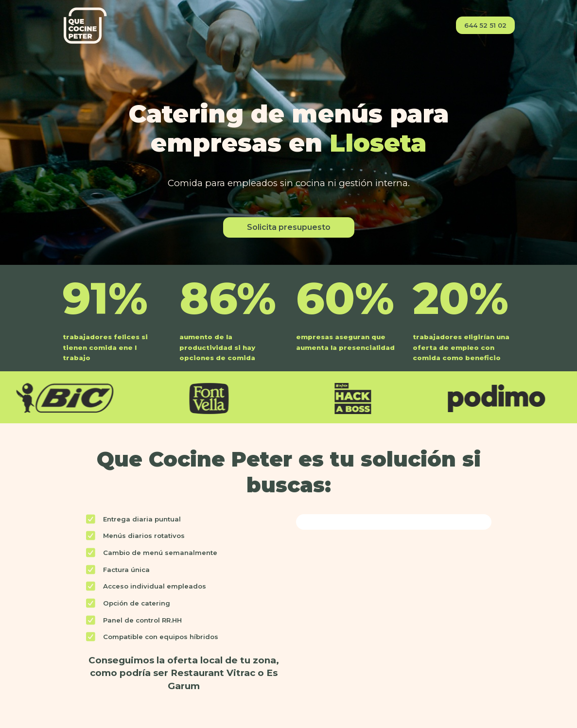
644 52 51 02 (485, 25)
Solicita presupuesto (289, 227)
